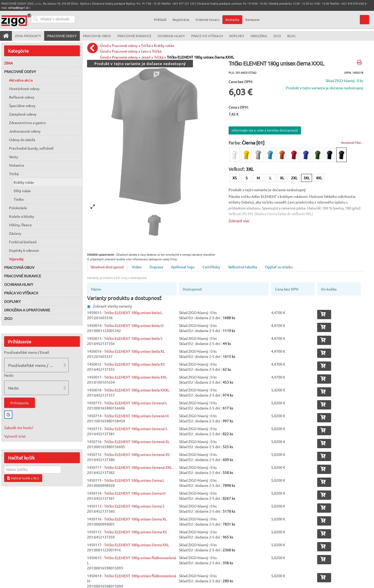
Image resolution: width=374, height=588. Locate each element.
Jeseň (146, 57)
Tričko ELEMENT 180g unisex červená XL (137, 441)
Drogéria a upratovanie (27, 310)
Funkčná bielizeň (23, 242)
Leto (145, 51)
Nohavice (17, 165)
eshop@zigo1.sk (18, 7)
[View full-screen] (93, 207)
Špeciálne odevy (22, 106)
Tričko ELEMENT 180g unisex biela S (133, 338)
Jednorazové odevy (25, 131)
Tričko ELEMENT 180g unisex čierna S (134, 506)
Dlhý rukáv (22, 191)
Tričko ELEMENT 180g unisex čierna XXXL (200, 57)
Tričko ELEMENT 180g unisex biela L (133, 312)
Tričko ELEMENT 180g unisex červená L (136, 403)
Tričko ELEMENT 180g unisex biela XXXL (137, 390)
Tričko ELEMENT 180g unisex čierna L (134, 480)
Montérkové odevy (24, 88)
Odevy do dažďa (22, 140)
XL (282, 178)
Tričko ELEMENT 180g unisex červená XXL (138, 467)
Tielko (19, 199)
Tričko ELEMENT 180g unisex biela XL (134, 351)
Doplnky (12, 301)
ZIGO (8, 318)
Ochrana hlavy (19, 284)
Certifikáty (211, 267)
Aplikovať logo (183, 267)
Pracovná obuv (19, 267)
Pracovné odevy (20, 71)
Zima (8, 63)
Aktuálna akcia (21, 80)
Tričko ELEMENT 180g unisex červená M (136, 416)
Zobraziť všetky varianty (110, 306)
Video (137, 267)
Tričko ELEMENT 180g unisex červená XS (137, 454)
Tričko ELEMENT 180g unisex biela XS (134, 364)
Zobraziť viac (239, 221)
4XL (319, 178)
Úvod (104, 45)
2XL (294, 178)
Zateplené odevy (23, 114)
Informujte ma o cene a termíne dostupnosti (265, 130)
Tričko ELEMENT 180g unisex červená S (136, 429)
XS (235, 178)
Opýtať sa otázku (279, 267)
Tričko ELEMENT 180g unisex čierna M (135, 493)
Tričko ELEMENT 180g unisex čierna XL (135, 519)
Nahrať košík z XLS (23, 478)
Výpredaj (16, 259)
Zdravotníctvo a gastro (27, 123)
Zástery (15, 233)
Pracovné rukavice (23, 276)
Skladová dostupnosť (107, 267)
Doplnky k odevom (24, 250)
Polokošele (18, 208)
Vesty (14, 157)
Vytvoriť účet (15, 436)
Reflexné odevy (22, 97)
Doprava (156, 267)
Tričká (14, 174)
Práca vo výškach (21, 293)
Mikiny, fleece (20, 225)
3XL (307, 178)
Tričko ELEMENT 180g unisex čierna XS (135, 532)
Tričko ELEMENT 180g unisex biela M (134, 325)
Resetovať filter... (352, 142)
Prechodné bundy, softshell (31, 148)
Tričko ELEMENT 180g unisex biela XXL (135, 377)
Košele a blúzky (22, 216)
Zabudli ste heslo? (19, 428)
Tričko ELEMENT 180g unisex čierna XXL (137, 545)
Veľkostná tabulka (243, 267)
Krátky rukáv (24, 182)
